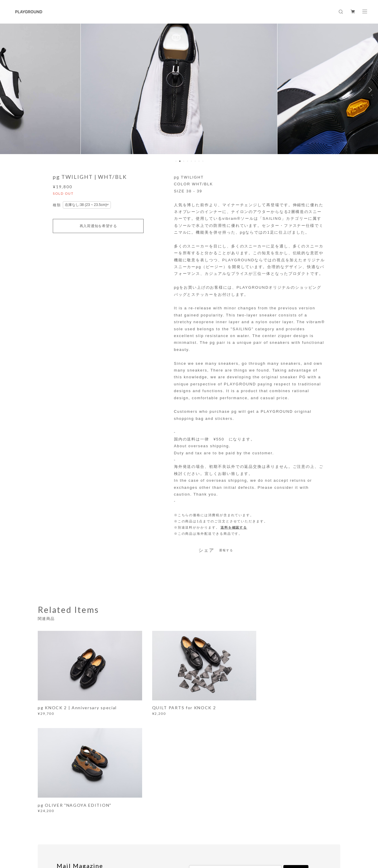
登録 (296, 765)
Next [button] (369, 90)
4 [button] (188, 161)
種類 (57, 205)
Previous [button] (9, 90)
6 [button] (195, 161)
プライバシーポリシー (90, 836)
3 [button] (184, 161)
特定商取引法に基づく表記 (135, 836)
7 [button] (199, 161)
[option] (189, 90)
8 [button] (203, 161)
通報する (226, 550)
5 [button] (191, 161)
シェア (206, 550)
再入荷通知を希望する (98, 226)
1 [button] (176, 161)
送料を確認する (234, 527)
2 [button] (180, 161)
